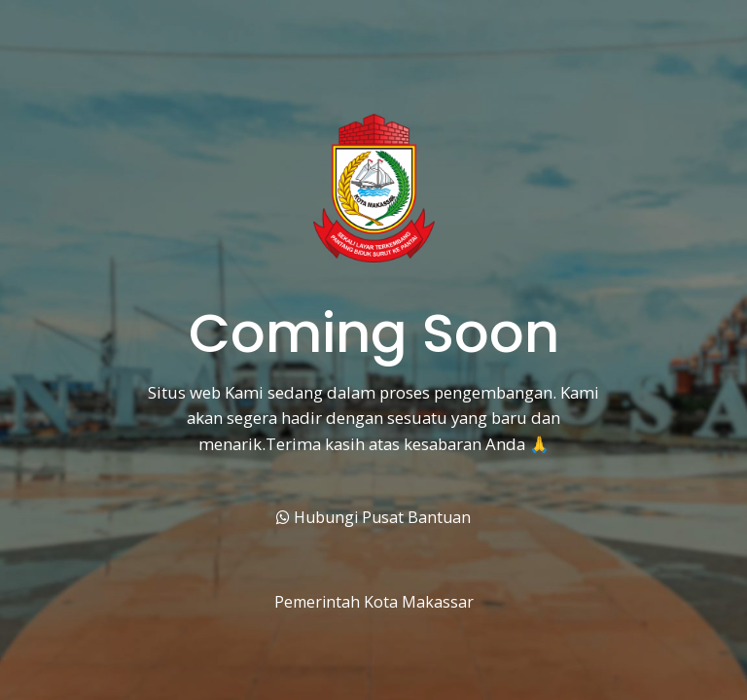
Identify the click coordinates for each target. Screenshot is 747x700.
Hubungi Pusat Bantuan (373, 517)
